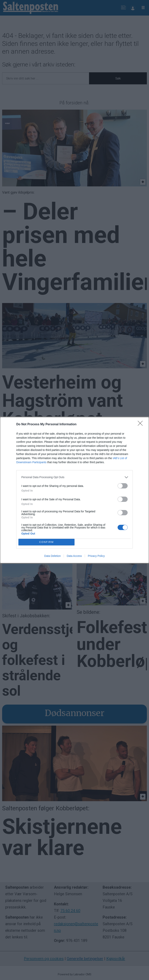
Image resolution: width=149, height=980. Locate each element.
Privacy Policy (96, 556)
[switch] (123, 486)
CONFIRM (46, 542)
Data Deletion (52, 556)
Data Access (74, 556)
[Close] (141, 424)
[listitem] (74, 477)
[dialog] (74, 490)
